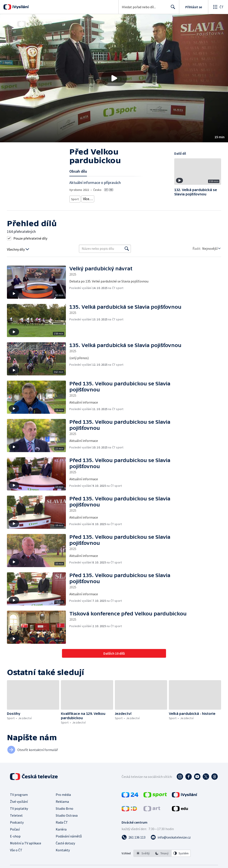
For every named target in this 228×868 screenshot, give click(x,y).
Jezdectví (89, 198)
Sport (75, 198)
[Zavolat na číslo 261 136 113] (134, 836)
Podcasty (17, 821)
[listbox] (162, 852)
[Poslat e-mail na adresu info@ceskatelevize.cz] (171, 836)
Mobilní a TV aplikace (26, 842)
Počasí (15, 828)
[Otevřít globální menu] (218, 7)
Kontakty (63, 849)
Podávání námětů (69, 835)
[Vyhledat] (127, 247)
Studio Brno (64, 807)
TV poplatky (19, 807)
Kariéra (61, 828)
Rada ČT (62, 821)
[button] (114, 78)
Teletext (16, 814)
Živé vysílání (19, 800)
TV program (19, 793)
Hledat (172, 9)
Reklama (62, 800)
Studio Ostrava (67, 814)
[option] (143, 852)
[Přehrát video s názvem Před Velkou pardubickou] (114, 78)
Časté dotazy (65, 842)
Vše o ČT (16, 849)
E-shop (15, 835)
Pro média (63, 793)
